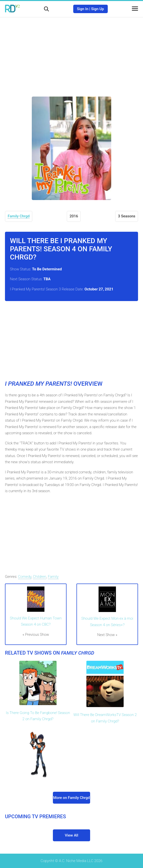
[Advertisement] (71, 53)
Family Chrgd (19, 216)
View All (71, 835)
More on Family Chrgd (71, 798)
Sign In (83, 9)
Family (53, 577)
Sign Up (98, 9)
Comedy (25, 577)
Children (40, 577)
